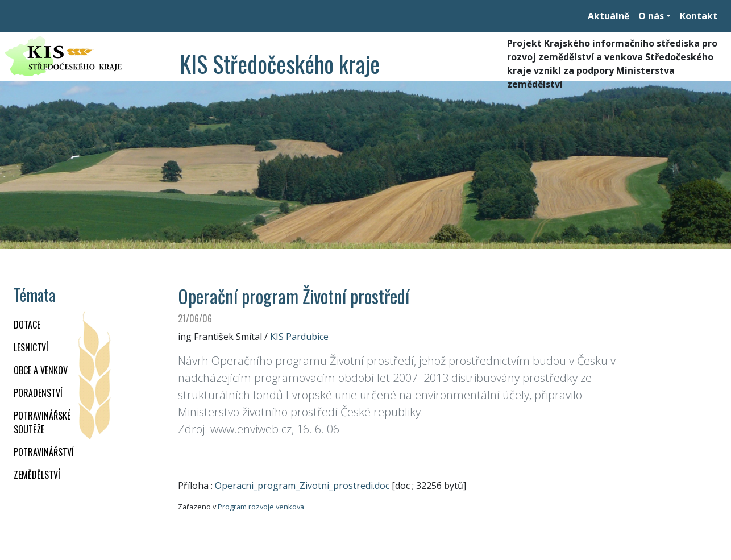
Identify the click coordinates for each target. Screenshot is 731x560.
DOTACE (27, 325)
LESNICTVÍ (31, 347)
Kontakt (699, 16)
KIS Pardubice (299, 337)
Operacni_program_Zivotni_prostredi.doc (302, 486)
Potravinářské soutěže (42, 422)
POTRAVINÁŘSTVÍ (44, 452)
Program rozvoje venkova (261, 507)
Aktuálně (609, 16)
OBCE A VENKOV (41, 370)
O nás (651, 16)
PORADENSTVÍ (38, 393)
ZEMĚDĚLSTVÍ (37, 475)
